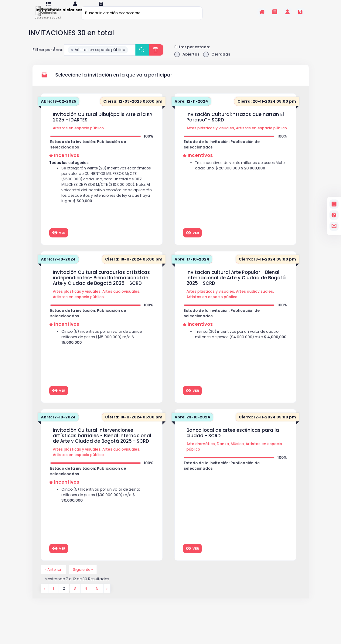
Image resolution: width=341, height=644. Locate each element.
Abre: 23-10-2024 (192, 425)
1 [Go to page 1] (54, 596)
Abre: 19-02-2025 (59, 109)
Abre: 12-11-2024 (191, 109)
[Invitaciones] (275, 12)
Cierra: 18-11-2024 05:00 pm (134, 267)
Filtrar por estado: (192, 55)
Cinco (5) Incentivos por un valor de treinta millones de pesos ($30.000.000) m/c (101, 502)
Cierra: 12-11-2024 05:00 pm (267, 425)
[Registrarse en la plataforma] (300, 12)
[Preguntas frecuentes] (334, 215)
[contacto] (334, 226)
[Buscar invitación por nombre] (142, 13)
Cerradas (217, 62)
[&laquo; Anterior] (45, 596)
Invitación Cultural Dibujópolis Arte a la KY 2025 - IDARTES (103, 125)
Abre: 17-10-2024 (58, 267)
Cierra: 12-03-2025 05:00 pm (133, 109)
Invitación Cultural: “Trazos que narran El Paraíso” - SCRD (235, 125)
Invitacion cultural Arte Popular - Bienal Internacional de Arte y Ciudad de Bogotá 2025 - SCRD (236, 285)
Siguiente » (83, 577)
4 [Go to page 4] (86, 596)
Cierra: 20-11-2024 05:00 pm (267, 109)
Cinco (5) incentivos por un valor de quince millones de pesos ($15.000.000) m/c (102, 344)
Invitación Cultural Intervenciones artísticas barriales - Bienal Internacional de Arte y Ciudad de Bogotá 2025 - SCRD (102, 443)
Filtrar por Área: (48, 57)
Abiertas (187, 62)
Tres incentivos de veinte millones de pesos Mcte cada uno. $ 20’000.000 (240, 173)
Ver (59, 240)
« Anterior (53, 577)
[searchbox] (130, 58)
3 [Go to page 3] (75, 596)
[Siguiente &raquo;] (107, 596)
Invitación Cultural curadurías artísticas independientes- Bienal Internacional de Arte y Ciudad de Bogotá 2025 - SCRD (101, 285)
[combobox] (100, 58)
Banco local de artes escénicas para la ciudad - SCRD (233, 441)
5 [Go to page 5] (98, 596)
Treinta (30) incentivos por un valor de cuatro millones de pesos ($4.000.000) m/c (241, 342)
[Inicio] (262, 12)
